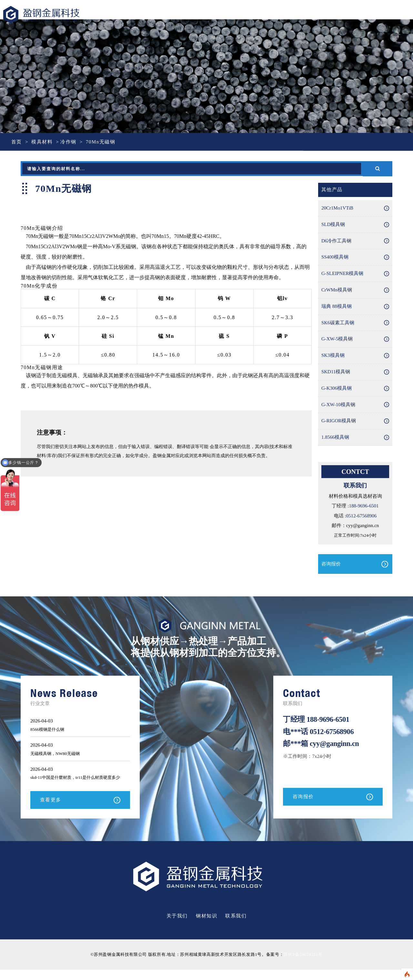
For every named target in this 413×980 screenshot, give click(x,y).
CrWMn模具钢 (337, 290)
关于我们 (177, 926)
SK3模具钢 (333, 356)
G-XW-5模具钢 (337, 340)
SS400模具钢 (335, 258)
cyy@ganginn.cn (334, 744)
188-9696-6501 (364, 507)
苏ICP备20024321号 (303, 965)
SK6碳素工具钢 (338, 323)
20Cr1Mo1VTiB (337, 208)
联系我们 (236, 926)
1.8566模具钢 (335, 438)
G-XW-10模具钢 (338, 406)
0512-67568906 (361, 516)
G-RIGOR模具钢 (339, 422)
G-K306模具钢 (337, 389)
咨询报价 (331, 564)
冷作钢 (68, 142)
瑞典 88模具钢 (337, 307)
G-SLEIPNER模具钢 (342, 274)
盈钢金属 (49, 15)
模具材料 (42, 142)
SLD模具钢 (333, 225)
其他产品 (332, 190)
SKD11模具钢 (336, 373)
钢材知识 (206, 926)
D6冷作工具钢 (336, 241)
